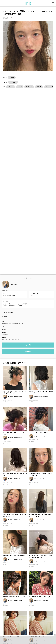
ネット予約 (28, 253)
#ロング (20, 87)
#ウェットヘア (49, 87)
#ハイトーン (29, 87)
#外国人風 (39, 87)
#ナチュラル (11, 87)
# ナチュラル (13, 82)
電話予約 (28, 260)
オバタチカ (14, 193)
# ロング (12, 77)
